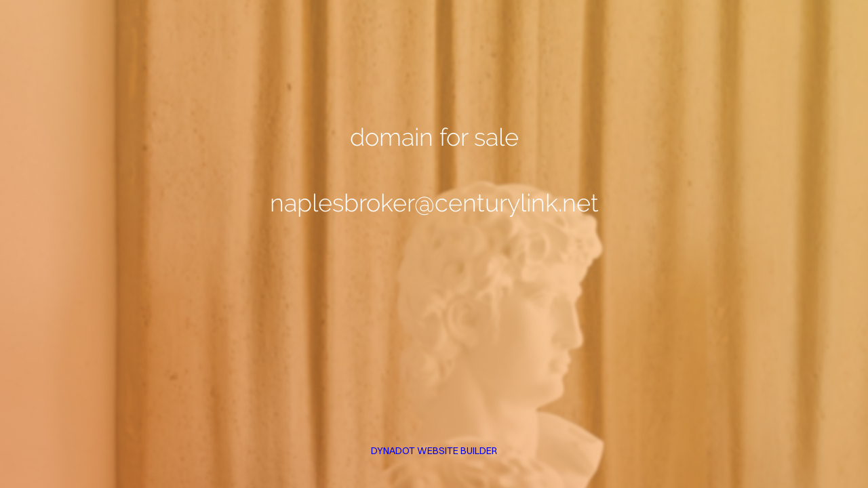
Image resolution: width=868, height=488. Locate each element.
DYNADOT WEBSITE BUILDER (434, 451)
